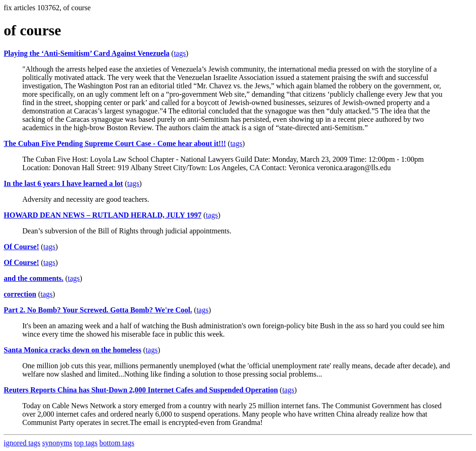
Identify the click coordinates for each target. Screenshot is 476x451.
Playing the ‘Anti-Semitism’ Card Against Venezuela (87, 53)
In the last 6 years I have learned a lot (63, 183)
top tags (86, 443)
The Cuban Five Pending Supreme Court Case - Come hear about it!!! (115, 143)
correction (20, 294)
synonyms (57, 443)
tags (180, 53)
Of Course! (21, 247)
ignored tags (22, 443)
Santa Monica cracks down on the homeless (73, 350)
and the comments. (33, 278)
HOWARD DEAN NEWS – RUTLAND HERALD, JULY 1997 (103, 215)
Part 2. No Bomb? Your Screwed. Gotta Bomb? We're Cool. (98, 310)
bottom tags (117, 443)
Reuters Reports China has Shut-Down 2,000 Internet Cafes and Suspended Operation (141, 390)
